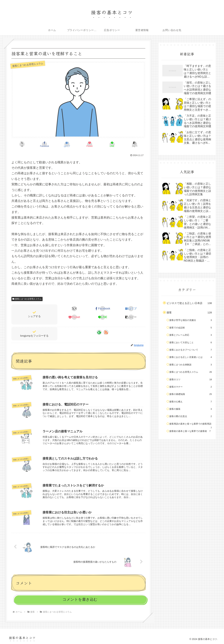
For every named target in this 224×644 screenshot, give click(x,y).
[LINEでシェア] (112, 144)
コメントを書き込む (80, 599)
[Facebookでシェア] (45, 144)
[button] (135, 144)
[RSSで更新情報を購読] (106, 332)
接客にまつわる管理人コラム (27, 299)
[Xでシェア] (22, 144)
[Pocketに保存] (90, 144)
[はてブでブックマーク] (67, 144)
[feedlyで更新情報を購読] (99, 332)
